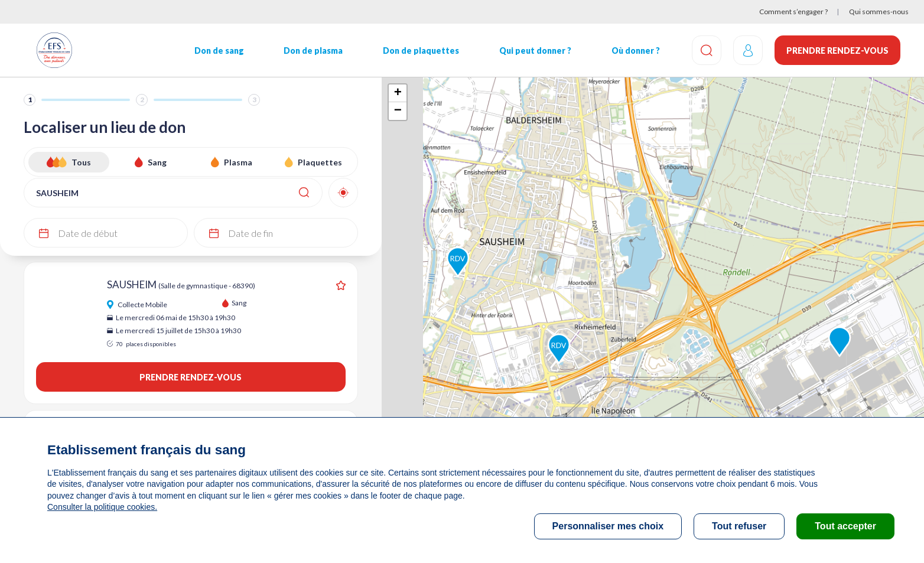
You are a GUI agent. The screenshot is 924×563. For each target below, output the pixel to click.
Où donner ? (636, 51)
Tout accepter (845, 526)
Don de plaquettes (421, 51)
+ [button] (398, 93)
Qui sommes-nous (879, 12)
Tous (81, 162)
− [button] (398, 111)
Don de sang (219, 51)
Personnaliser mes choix (608, 526)
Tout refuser (739, 526)
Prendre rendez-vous (837, 51)
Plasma (238, 162)
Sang (157, 162)
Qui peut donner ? (535, 51)
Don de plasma (313, 51)
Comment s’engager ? (793, 12)
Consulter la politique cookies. (102, 507)
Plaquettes (320, 162)
